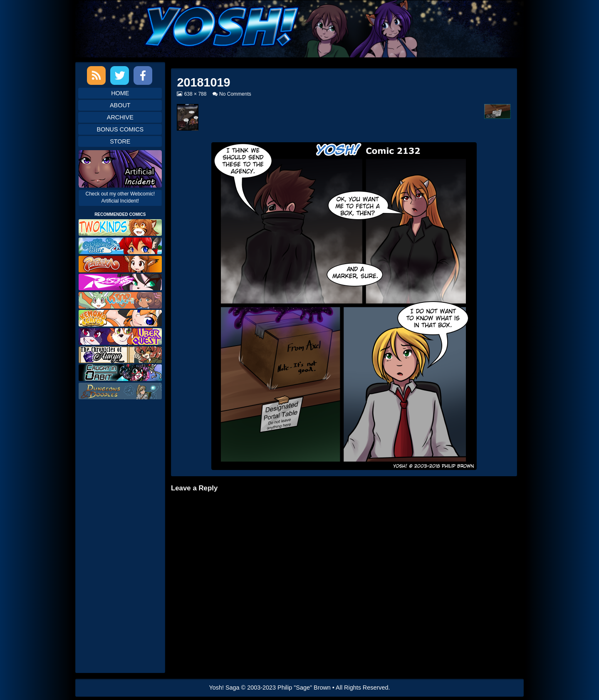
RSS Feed (96, 75)
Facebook (143, 75)
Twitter (120, 75)
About (120, 105)
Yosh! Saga (224, 688)
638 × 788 (195, 94)
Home (120, 93)
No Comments (235, 94)
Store (120, 141)
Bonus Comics (120, 129)
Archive (120, 117)
